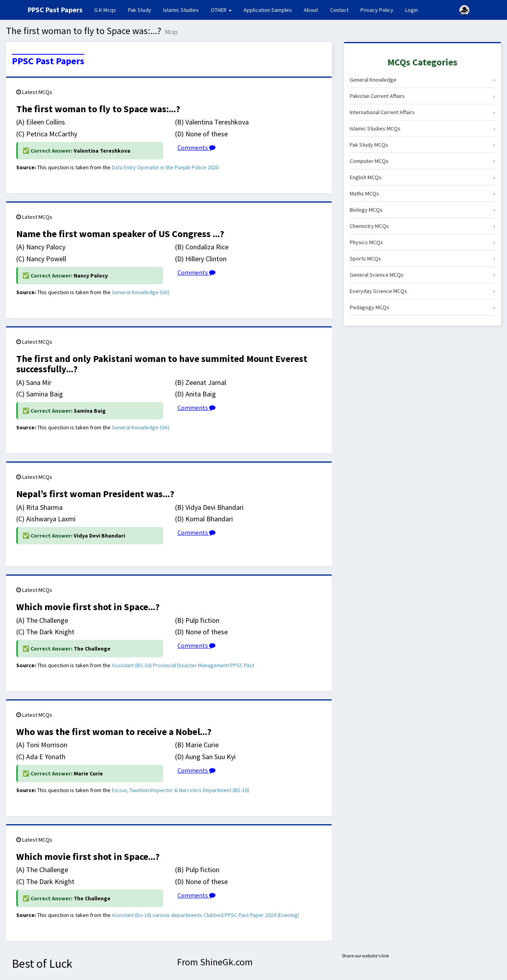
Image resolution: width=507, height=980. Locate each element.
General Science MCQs (422, 275)
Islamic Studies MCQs (422, 128)
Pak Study (140, 10)
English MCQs (422, 177)
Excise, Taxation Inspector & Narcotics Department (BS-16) (180, 790)
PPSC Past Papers (48, 61)
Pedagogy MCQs (422, 307)
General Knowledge (422, 80)
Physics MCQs (422, 242)
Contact (339, 10)
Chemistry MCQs (422, 226)
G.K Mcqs (108, 10)
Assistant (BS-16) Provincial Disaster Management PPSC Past (183, 665)
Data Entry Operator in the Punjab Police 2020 (165, 167)
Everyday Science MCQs (422, 291)
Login (412, 10)
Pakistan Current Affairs (422, 96)
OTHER (221, 10)
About (311, 10)
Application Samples (268, 10)
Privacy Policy (377, 10)
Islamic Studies (181, 10)
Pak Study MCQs (422, 145)
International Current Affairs (422, 112)
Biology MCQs (422, 210)
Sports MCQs (422, 258)
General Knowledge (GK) (141, 292)
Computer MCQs (422, 161)
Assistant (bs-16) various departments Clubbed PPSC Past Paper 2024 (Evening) (205, 915)
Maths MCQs (422, 193)
